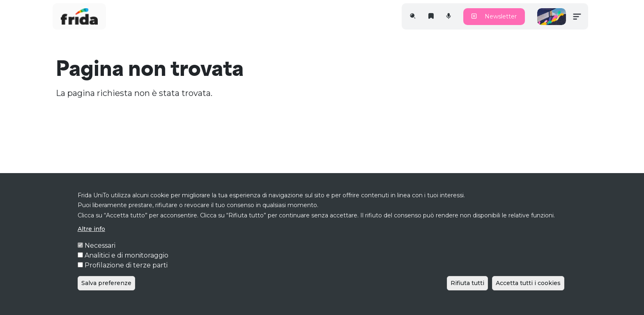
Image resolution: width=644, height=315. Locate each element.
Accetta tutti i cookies (528, 294)
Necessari (100, 257)
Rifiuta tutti (467, 294)
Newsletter (494, 16)
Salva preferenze (106, 294)
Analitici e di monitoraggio (126, 266)
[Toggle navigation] (577, 16)
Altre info (91, 240)
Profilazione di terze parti (126, 276)
